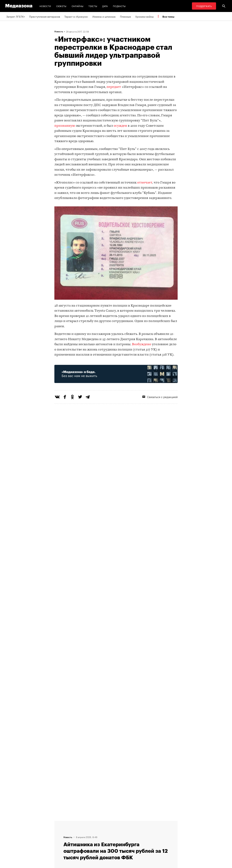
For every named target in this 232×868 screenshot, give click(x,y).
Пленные (125, 16)
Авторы (60, 836)
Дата (105, 6)
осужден (120, 126)
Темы (59, 843)
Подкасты (119, 6)
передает (114, 87)
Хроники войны (144, 16)
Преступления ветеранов (45, 16)
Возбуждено (142, 344)
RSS (104, 822)
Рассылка (106, 829)
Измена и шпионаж (104, 16)
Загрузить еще (116, 705)
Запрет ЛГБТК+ (16, 16)
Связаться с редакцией (160, 397)
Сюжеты (61, 6)
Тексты (93, 6)
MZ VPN (105, 836)
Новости (45, 6)
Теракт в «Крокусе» (76, 16)
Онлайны (78, 6)
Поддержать (204, 6)
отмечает (145, 183)
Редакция (61, 822)
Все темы (168, 17)
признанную (65, 126)
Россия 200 (107, 843)
